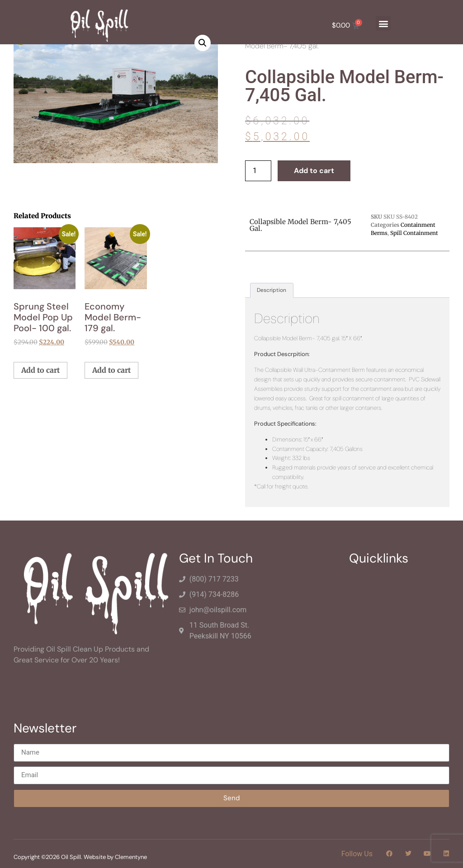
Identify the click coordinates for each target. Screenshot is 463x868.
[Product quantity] (258, 171)
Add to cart (314, 171)
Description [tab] (272, 290)
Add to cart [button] (40, 370)
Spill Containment (414, 233)
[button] (383, 23)
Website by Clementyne (115, 857)
